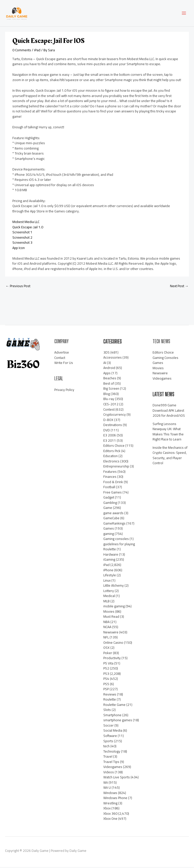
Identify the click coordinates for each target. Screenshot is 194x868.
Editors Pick (112, 452)
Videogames (113, 768)
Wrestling (110, 804)
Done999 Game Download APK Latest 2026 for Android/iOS (169, 411)
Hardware (111, 555)
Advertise (62, 353)
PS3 (106, 675)
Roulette (110, 700)
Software (110, 737)
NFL (106, 638)
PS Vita (108, 664)
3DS (106, 353)
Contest (109, 410)
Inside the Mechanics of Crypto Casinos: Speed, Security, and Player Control (170, 456)
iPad (37, 51)
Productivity (112, 659)
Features (110, 473)
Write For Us (64, 364)
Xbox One (110, 820)
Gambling (110, 504)
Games (109, 529)
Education (111, 457)
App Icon (19, 249)
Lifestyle (110, 576)
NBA (106, 623)
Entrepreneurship (116, 467)
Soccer (108, 726)
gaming (109, 535)
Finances (110, 478)
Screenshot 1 (22, 233)
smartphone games (118, 721)
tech (106, 747)
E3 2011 (110, 441)
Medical (109, 597)
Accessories (113, 358)
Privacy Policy (64, 391)
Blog (107, 395)
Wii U (107, 788)
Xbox (107, 809)
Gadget (109, 498)
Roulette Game (114, 706)
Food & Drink (113, 483)
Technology (112, 752)
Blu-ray (109, 400)
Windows (110, 794)
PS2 (106, 669)
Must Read (111, 617)
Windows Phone (115, 799)
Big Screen (111, 390)
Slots (107, 711)
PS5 (106, 685)
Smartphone (112, 716)
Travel (108, 757)
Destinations (113, 426)
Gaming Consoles (165, 359)
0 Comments (22, 51)
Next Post (179, 287)
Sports (108, 742)
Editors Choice (114, 447)
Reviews (110, 695)
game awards (113, 514)
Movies (109, 612)
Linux (107, 581)
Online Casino (113, 643)
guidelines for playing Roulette (119, 548)
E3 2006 (110, 436)
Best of (109, 384)
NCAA (107, 628)
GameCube (111, 519)
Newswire (111, 633)
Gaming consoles (116, 540)
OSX (106, 649)
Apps (107, 374)
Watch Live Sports (117, 778)
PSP (106, 690)
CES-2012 (111, 405)
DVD (107, 431)
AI (105, 364)
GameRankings (114, 524)
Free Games (113, 493)
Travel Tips (111, 763)
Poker (108, 654)
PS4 (106, 680)
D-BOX (108, 421)
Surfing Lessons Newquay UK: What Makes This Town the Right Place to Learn (168, 433)
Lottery (109, 592)
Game (108, 509)
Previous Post (18, 287)
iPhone (108, 571)
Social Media (113, 732)
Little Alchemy (114, 586)
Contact (60, 359)
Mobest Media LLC (26, 223)
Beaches (110, 379)
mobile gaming (114, 607)
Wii (106, 783)
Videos (109, 773)
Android (109, 369)
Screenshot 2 (22, 238)
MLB (106, 602)
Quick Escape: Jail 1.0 (28, 228)
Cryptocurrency (115, 415)
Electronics (111, 462)
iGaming (109, 561)
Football (109, 488)
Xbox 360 (110, 814)
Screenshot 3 (22, 243)
